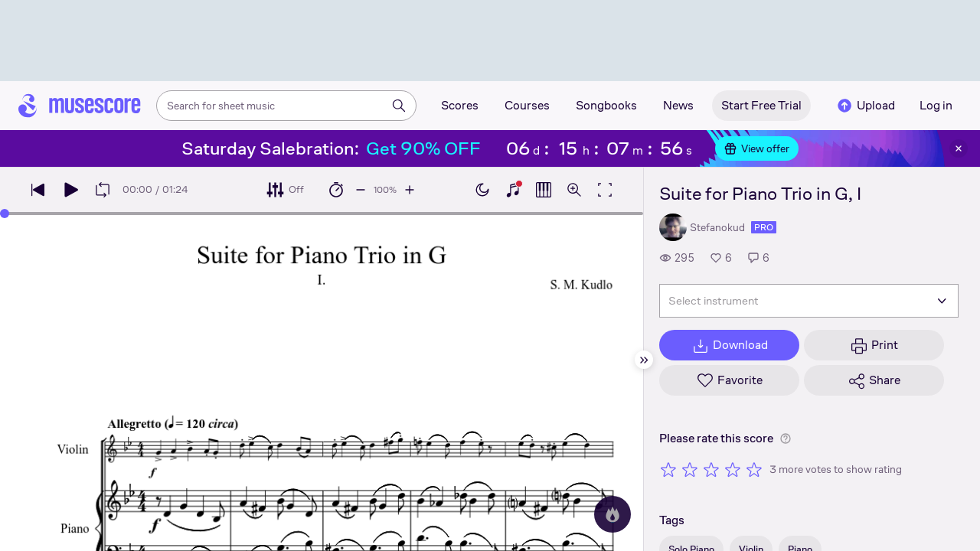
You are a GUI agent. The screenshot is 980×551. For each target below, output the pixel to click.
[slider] (322, 214)
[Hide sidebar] (644, 360)
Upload (865, 106)
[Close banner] (959, 148)
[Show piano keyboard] (513, 190)
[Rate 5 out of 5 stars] (754, 469)
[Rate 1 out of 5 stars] (668, 469)
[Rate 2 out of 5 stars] (690, 469)
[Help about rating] (786, 439)
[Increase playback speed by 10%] (410, 190)
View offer (757, 148)
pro (764, 227)
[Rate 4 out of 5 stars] (733, 469)
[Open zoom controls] (574, 190)
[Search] (399, 106)
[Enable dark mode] (482, 190)
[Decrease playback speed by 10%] (361, 190)
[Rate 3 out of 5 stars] (711, 469)
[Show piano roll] (544, 190)
